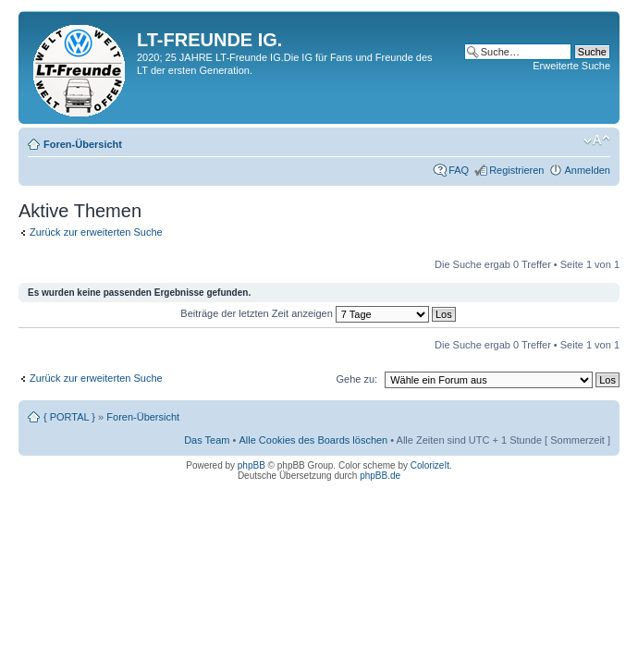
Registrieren (516, 170)
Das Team (207, 440)
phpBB (252, 465)
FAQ (459, 170)
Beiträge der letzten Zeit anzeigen (318, 313)
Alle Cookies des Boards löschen (313, 440)
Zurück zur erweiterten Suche (96, 232)
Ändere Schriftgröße (597, 141)
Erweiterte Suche (571, 66)
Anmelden (587, 170)
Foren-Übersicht (83, 144)
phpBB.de (380, 476)
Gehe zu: (356, 379)
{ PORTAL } (69, 417)
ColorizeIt (430, 465)
